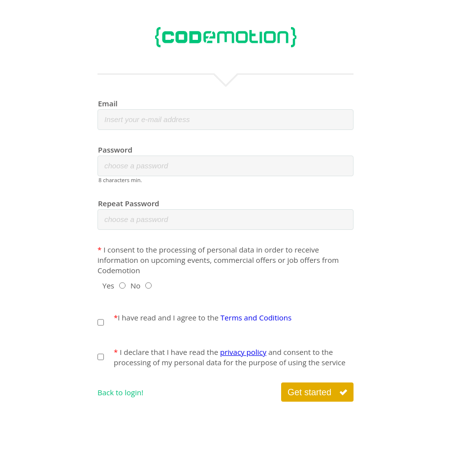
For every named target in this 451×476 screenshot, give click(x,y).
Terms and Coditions (256, 317)
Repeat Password (129, 203)
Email (108, 103)
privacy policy (243, 352)
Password (115, 150)
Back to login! (120, 392)
